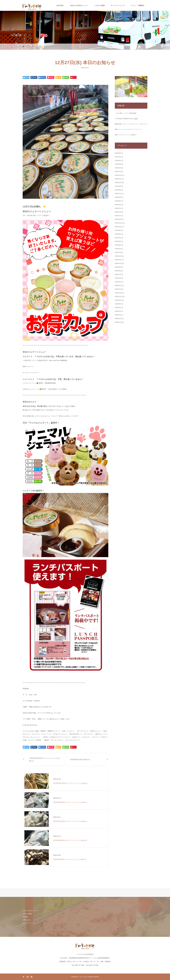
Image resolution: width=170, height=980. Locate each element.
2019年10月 (118, 300)
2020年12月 (118, 256)
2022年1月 (118, 216)
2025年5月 (118, 153)
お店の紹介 (60, 5)
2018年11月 (118, 322)
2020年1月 (118, 289)
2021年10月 (118, 227)
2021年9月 (118, 230)
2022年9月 (118, 186)
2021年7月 (118, 238)
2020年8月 (118, 271)
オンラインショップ (118, 5)
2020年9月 (118, 267)
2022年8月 (118, 190)
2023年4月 (118, 161)
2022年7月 (118, 194)
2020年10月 (118, 263)
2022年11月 (118, 179)
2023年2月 (118, 168)
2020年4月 (118, 278)
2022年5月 (118, 201)
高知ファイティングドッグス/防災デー (126, 135)
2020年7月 (118, 274)
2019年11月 (118, 297)
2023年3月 (118, 164)
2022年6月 (118, 197)
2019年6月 (118, 304)
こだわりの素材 (100, 5)
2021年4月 (118, 249)
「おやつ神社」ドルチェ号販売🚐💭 (126, 113)
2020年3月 (118, 282)
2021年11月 (118, 223)
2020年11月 (118, 260)
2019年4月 (118, 308)
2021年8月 (118, 234)
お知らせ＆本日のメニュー (79, 5)
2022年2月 (118, 212)
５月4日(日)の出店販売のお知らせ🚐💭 (126, 119)
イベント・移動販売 (137, 5)
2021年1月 (118, 252)
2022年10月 (118, 183)
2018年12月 (118, 319)
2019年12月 (118, 293)
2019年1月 (118, 315)
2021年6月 (118, 241)
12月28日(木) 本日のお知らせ (80, 759)
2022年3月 (118, 208)
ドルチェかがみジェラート (30, 911)
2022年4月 (118, 205)
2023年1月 (118, 172)
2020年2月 (118, 286)
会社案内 (25, 917)
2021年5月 (118, 245)
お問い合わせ (27, 920)
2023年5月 (118, 157)
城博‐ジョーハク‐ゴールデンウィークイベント (128, 129)
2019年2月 (118, 311)
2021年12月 (118, 219)
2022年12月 (118, 175)
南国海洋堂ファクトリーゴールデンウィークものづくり (131, 124)
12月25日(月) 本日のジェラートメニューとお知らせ (44, 760)
